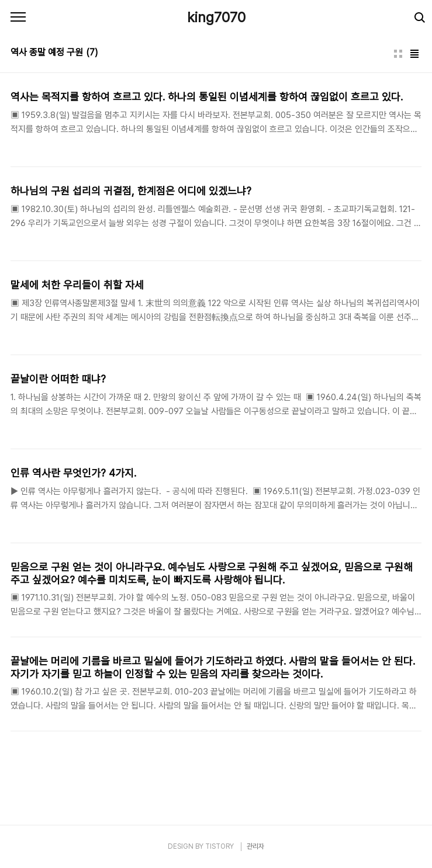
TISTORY (220, 846)
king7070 (216, 17)
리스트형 (414, 54)
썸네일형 (398, 54)
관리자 (255, 846)
